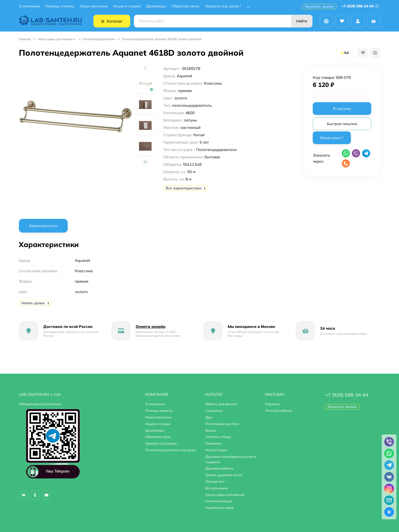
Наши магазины (94, 6)
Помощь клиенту (60, 6)
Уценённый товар (220, 508)
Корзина (272, 404)
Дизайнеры (156, 6)
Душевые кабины (219, 468)
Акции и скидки (127, 6)
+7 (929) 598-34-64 (360, 6)
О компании (29, 6)
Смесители (214, 411)
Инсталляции (216, 450)
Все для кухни (217, 488)
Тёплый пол (215, 481)
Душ (209, 417)
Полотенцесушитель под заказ (170, 450)
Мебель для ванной (221, 404)
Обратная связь (186, 6)
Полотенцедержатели (99, 39)
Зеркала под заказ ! (223, 6)
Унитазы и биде (218, 437)
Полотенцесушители (222, 424)
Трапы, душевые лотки (224, 475)
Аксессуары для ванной (55, 39)
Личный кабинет (279, 411)
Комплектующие (219, 501)
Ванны (211, 430)
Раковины (213, 443)
